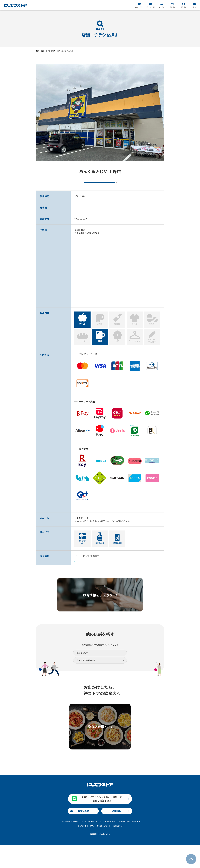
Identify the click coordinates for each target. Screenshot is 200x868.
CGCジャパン (103, 849)
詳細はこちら (90, 573)
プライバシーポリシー (69, 845)
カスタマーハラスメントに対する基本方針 (98, 845)
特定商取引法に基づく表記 (130, 845)
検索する (100, 685)
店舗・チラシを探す (48, 51)
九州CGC (117, 849)
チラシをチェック (83, 186)
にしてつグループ (85, 849)
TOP (38, 51)
